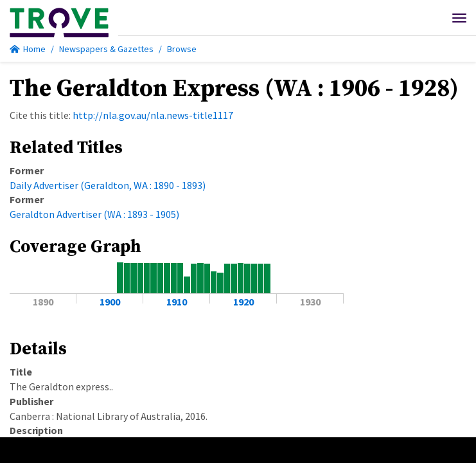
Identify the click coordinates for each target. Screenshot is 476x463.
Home (28, 49)
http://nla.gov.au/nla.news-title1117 (153, 115)
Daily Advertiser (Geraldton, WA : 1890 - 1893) (108, 185)
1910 (177, 302)
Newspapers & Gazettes (106, 49)
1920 (243, 302)
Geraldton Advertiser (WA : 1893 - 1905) (94, 214)
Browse (182, 49)
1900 (110, 302)
